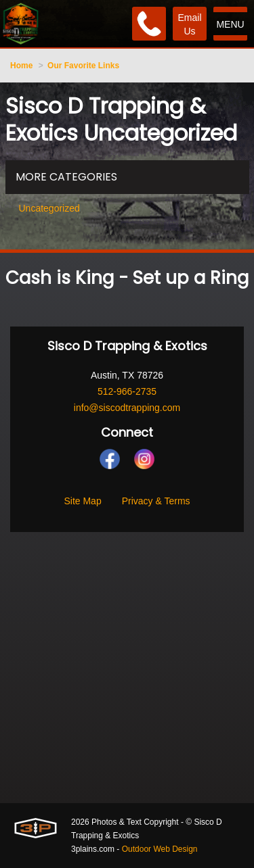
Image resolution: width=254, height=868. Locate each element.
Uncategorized (49, 208)
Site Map (82, 501)
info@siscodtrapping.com (127, 408)
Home (21, 66)
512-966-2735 (127, 391)
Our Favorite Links (83, 66)
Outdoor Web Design (160, 849)
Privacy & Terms (156, 501)
